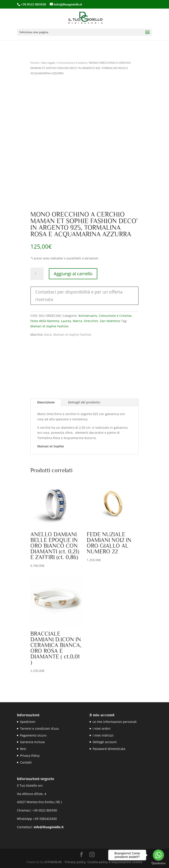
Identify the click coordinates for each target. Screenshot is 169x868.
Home (34, 63)
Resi (23, 749)
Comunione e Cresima (72, 63)
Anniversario (88, 316)
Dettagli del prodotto (84, 402)
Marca (77, 321)
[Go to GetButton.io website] (158, 863)
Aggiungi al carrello (73, 274)
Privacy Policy (30, 756)
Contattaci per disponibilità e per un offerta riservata (79, 296)
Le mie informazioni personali (115, 722)
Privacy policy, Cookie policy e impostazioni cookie (103, 862)
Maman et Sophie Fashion (50, 326)
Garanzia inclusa (32, 742)
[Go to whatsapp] (158, 855)
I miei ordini (102, 728)
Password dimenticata (109, 749)
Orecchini (91, 321)
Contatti (26, 762)
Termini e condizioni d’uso (39, 728)
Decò (48, 335)
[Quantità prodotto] (37, 274)
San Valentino (110, 321)
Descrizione (46, 402)
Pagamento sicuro (33, 735)
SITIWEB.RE (53, 862)
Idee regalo (48, 63)
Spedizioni (28, 722)
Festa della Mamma (45, 321)
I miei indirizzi (103, 735)
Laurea (66, 321)
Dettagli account (105, 742)
